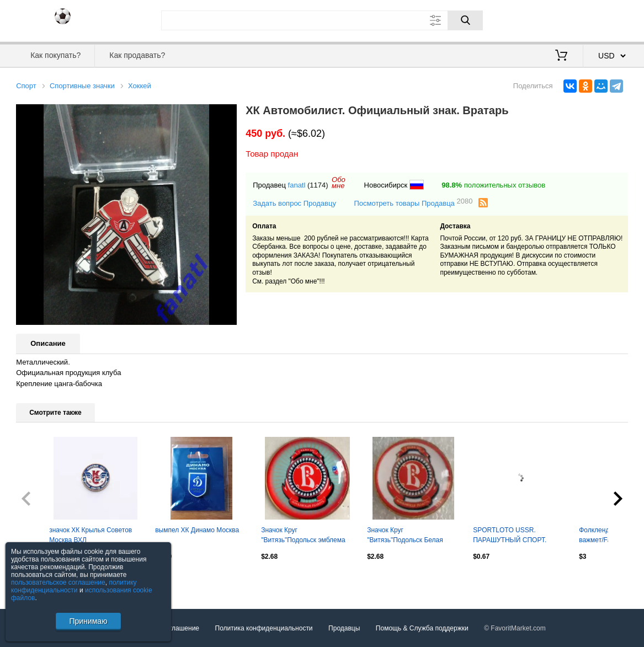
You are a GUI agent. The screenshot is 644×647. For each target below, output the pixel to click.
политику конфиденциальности (74, 586)
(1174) (318, 185)
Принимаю (88, 621)
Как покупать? (55, 55)
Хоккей (140, 86)
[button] (227, 114)
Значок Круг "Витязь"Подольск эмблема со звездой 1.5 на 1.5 (303, 536)
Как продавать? (137, 55)
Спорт (26, 86)
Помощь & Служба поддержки (422, 628)
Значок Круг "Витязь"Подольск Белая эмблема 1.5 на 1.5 (405, 536)
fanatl (297, 185)
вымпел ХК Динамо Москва (197, 530)
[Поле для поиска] (322, 20)
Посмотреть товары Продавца (413, 203)
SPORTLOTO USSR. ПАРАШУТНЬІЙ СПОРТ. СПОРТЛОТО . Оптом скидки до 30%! (517, 536)
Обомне (339, 183)
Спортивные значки (82, 86)
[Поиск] (465, 20)
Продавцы (344, 628)
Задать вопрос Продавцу (294, 203)
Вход (563, 19)
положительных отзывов (493, 185)
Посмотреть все (40, 580)
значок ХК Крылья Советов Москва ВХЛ (91, 535)
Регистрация (605, 19)
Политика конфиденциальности (264, 628)
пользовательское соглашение (58, 582)
